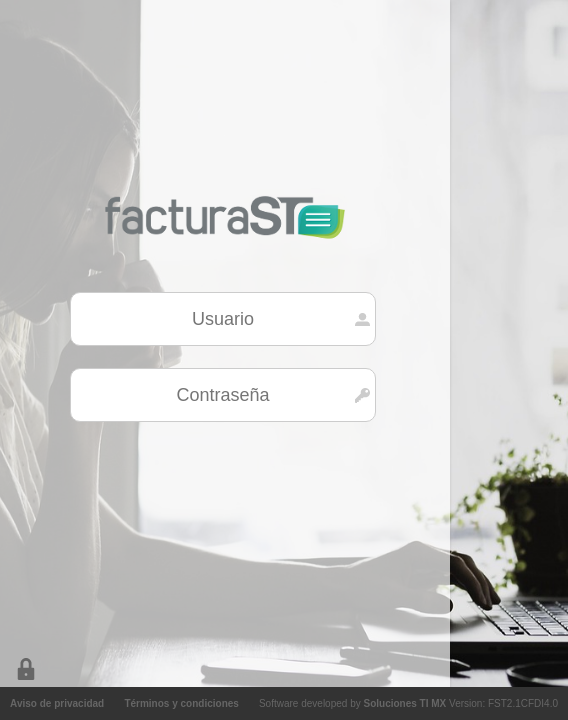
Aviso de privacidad (57, 703)
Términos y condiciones (181, 703)
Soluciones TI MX (404, 703)
